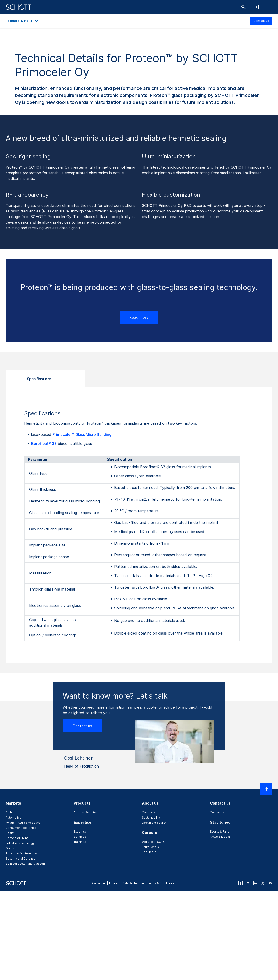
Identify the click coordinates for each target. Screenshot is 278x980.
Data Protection (133, 883)
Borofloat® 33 (44, 444)
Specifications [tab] (39, 379)
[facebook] (240, 883)
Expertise (80, 831)
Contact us (261, 21)
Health (10, 833)
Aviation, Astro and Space (23, 823)
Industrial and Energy (20, 843)
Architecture (14, 812)
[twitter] (263, 883)
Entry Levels (150, 847)
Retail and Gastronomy (21, 853)
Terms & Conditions (161, 883)
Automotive (14, 818)
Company (149, 812)
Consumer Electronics (21, 828)
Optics (10, 848)
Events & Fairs (220, 831)
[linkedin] (255, 883)
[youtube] (270, 883)
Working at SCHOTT (155, 842)
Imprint (114, 883)
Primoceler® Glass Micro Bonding (82, 434)
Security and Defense (21, 859)
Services (80, 837)
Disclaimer (98, 883)
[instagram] (248, 883)
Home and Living (17, 838)
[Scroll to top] (266, 789)
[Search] (244, 7)
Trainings (80, 842)
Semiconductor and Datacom (26, 864)
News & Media (220, 837)
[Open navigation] (270, 7)
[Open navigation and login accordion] (257, 7)
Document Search (154, 823)
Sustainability (151, 818)
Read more (139, 317)
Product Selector (85, 812)
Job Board (149, 852)
